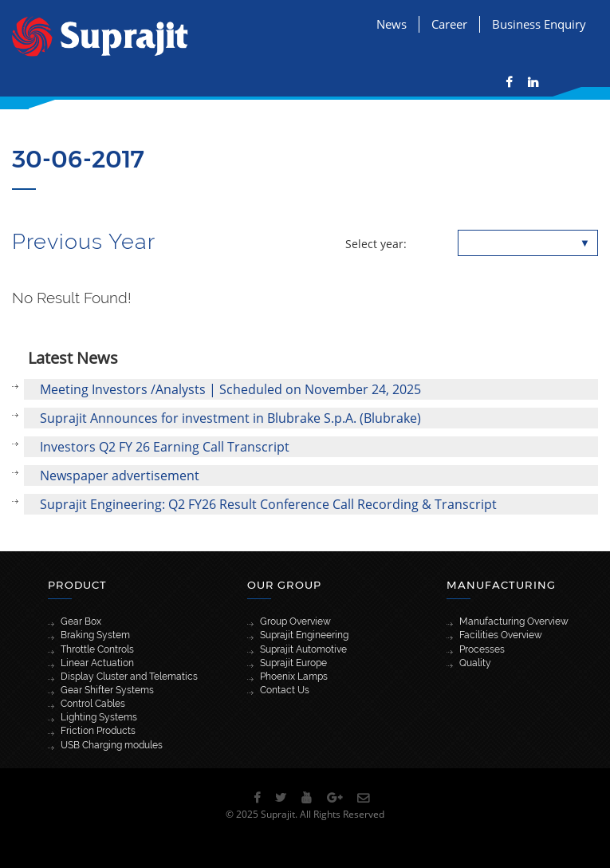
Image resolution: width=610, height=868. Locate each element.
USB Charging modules (112, 745)
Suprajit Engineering (304, 635)
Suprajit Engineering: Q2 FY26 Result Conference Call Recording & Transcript (268, 504)
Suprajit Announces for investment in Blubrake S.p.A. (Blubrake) (230, 418)
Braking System (95, 635)
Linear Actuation (97, 663)
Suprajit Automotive (303, 649)
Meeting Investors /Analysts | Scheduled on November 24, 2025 (230, 389)
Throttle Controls (97, 649)
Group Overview (295, 621)
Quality (475, 663)
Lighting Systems (99, 717)
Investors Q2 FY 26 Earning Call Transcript (165, 447)
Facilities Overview (501, 635)
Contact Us (285, 690)
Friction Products (98, 731)
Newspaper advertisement (120, 475)
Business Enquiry (539, 24)
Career (449, 24)
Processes (482, 649)
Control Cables (93, 704)
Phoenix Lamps (294, 677)
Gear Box (81, 621)
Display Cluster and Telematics (129, 677)
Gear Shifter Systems (107, 690)
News (392, 24)
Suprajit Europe (293, 663)
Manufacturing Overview (514, 621)
